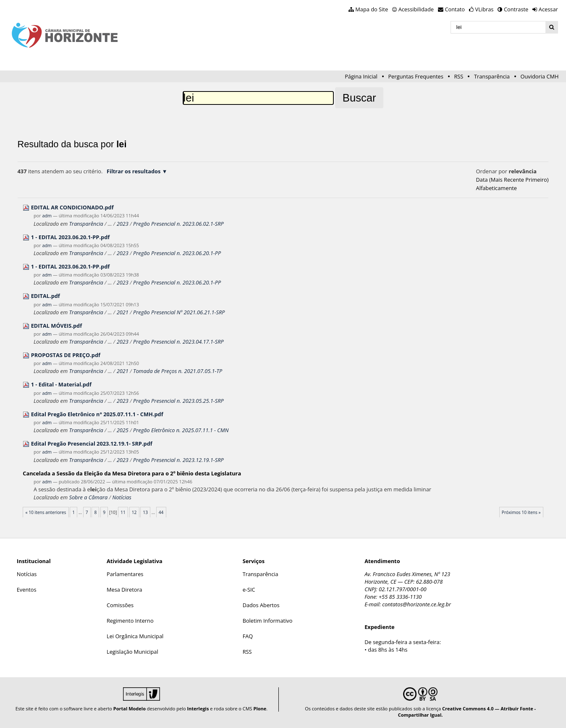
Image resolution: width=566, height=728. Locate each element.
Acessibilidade (416, 9)
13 (145, 512)
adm (47, 215)
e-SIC (249, 590)
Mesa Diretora (124, 590)
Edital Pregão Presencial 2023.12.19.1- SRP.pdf (92, 444)
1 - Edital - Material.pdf (61, 384)
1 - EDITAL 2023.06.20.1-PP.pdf (71, 237)
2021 (123, 312)
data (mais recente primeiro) (512, 180)
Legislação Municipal (132, 652)
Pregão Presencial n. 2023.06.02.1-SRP (178, 224)
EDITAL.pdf (46, 296)
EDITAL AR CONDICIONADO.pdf (72, 207)
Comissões (120, 605)
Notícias (122, 497)
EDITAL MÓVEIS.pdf (57, 326)
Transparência (492, 76)
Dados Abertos (261, 605)
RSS (459, 76)
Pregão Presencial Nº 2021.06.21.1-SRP (179, 312)
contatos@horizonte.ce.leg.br (417, 604)
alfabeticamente (497, 188)
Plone (260, 708)
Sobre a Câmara (88, 497)
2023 (123, 224)
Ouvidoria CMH (540, 76)
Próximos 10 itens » (521, 512)
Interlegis (198, 708)
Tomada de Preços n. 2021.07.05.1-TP (178, 371)
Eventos (27, 590)
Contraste (516, 9)
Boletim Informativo (268, 621)
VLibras (485, 9)
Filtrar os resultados (134, 171)
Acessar (548, 9)
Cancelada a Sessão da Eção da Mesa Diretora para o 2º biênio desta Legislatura (132, 473)
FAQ (248, 636)
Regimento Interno (130, 621)
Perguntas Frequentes (415, 76)
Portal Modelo (130, 708)
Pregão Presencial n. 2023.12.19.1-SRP (178, 460)
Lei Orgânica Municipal (135, 636)
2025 (123, 430)
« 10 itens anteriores (46, 512)
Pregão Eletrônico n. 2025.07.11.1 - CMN (181, 430)
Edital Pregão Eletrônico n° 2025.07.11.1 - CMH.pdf (97, 414)
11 (123, 512)
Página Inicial (361, 76)
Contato (455, 9)
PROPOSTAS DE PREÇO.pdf (66, 355)
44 (161, 512)
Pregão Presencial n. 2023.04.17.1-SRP (178, 342)
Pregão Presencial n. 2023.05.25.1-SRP (178, 401)
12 (134, 512)
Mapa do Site (372, 9)
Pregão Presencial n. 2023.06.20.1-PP (177, 253)
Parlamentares (125, 574)
